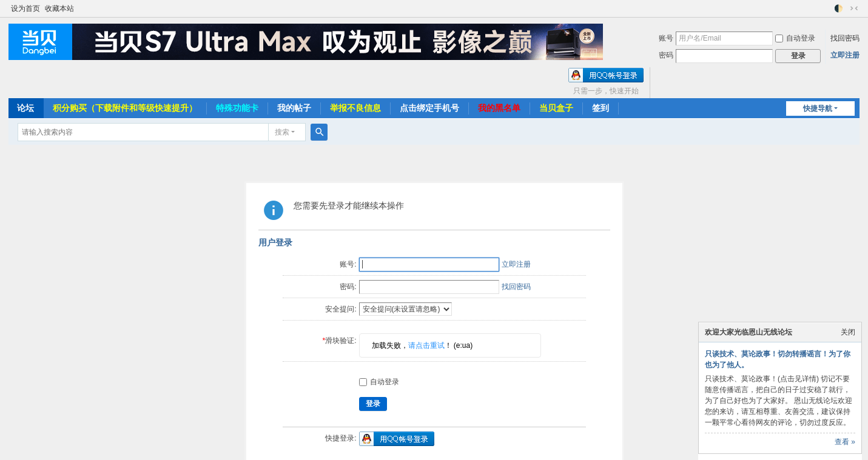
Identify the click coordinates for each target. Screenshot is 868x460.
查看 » (845, 442)
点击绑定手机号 (429, 108)
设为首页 (25, 8)
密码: (348, 287)
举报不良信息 (355, 108)
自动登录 (795, 38)
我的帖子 (294, 108)
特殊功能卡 (237, 108)
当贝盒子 (556, 108)
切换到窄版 (854, 8)
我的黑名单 (499, 108)
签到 (601, 108)
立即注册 (845, 55)
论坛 (25, 108)
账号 (666, 38)
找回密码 (845, 38)
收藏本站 (59, 8)
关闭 (848, 332)
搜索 (282, 132)
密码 (666, 55)
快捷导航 (818, 108)
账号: (348, 264)
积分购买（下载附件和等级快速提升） (125, 108)
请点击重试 (426, 345)
